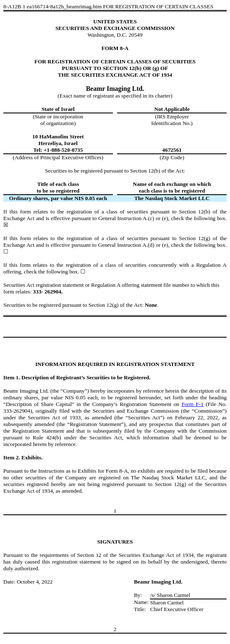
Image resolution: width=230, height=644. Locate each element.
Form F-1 (192, 404)
